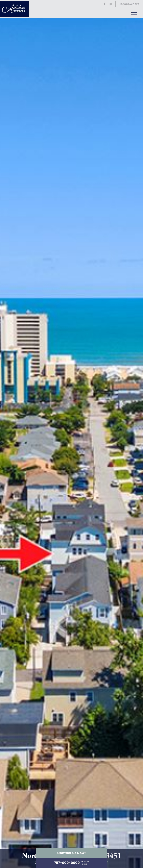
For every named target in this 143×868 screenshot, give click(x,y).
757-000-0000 (67, 863)
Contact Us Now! (71, 853)
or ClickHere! (85, 863)
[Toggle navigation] (134, 13)
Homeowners (129, 4)
